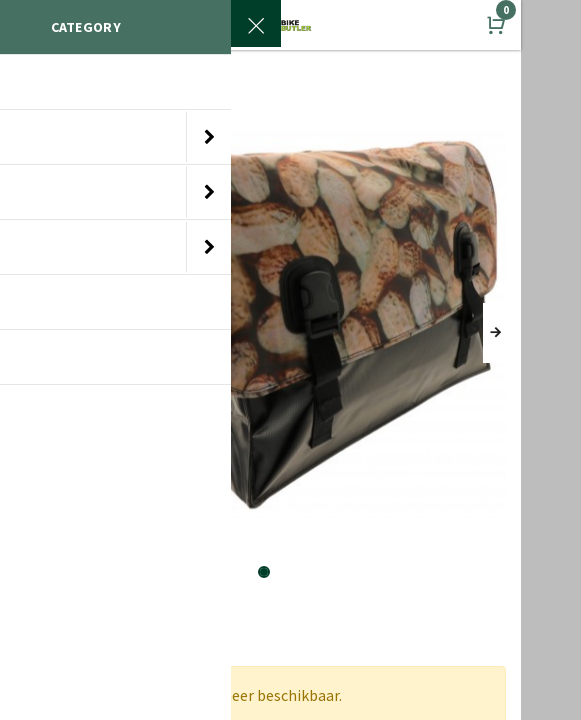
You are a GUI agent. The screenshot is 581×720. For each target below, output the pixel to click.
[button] (494, 333)
